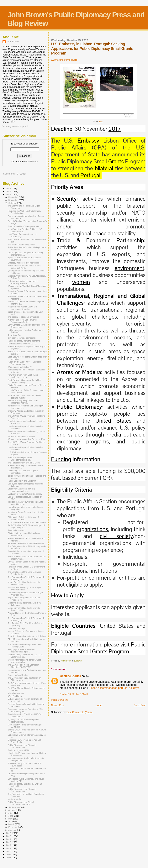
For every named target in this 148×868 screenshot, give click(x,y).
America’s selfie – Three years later (24, 226)
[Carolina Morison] (16, 693)
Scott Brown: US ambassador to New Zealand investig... (25, 381)
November (14, 200)
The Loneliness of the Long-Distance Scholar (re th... (24, 573)
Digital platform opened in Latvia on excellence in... (24, 534)
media (114, 435)
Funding (61, 459)
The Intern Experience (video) (21, 245)
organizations (92, 529)
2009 (9, 854)
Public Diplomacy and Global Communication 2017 (21, 803)
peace (100, 233)
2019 (9, 188)
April (11, 821)
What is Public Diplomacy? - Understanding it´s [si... (20, 459)
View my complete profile (16, 126)
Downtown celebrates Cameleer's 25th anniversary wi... (25, 710)
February (13, 827)
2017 (115, 129)
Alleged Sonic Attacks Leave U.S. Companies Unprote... (23, 308)
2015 (9, 836)
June (11, 816)
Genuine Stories (70, 676)
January (13, 830)
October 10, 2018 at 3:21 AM (74, 694)
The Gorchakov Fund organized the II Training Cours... (25, 646)
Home (99, 705)
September (14, 807)
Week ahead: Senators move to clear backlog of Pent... (24, 267)
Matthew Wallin (15, 799)
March (12, 824)
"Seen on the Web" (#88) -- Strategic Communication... (24, 363)
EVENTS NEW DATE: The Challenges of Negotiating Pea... (26, 526)
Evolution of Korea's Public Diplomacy (25, 494)
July (11, 813)
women (81, 282)
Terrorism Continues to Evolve (21, 437)
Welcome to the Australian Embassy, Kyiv (26, 439)
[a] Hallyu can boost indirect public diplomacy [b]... (23, 721)
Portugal (90, 175)
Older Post (140, 705)
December (14, 197)
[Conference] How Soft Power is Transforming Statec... (22, 321)
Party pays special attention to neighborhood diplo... (21, 651)
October (13, 203)
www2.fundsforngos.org (64, 60)
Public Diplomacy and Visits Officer (24, 481)
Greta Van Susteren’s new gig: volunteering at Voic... (21, 490)
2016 (9, 833)
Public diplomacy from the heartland (24, 341)
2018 (9, 191)
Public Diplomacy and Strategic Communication (22, 746)
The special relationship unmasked (23, 317)
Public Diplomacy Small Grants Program (98, 648)
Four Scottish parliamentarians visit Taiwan (27, 636)
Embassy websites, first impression (24, 263)
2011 (9, 848)
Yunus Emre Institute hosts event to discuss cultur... (24, 583)
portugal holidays (129, 688)
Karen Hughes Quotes (18, 675)
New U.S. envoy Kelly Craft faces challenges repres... (23, 376)
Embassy (88, 141)
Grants (116, 161)
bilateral (104, 168)
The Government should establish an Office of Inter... (24, 679)
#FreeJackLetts (15, 696)
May (11, 819)
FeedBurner (32, 162)
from (101, 121)
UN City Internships (16, 628)
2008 (9, 858)
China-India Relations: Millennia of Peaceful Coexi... (23, 518)
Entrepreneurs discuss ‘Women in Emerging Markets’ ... (23, 282)
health (75, 331)
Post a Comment (59, 700)
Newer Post (58, 705)
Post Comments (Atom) (79, 712)
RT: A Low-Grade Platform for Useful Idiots (27, 522)
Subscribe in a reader (14, 174)
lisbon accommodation (104, 688)
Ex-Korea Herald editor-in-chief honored (26, 543)
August (12, 810)
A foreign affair (14, 335)
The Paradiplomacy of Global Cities (24, 463)
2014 (9, 839)
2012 (9, 845)
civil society (116, 536)
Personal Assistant (16, 530)
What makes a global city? (20, 367)
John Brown (13, 42)
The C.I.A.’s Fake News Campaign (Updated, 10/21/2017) (23, 666)
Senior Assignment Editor (19, 750)
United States (114, 421)
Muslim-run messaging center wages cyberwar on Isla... (24, 588)
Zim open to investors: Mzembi (22, 338)
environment (129, 268)
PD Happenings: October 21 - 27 (22, 344)
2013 (9, 842)
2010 (9, 851)
